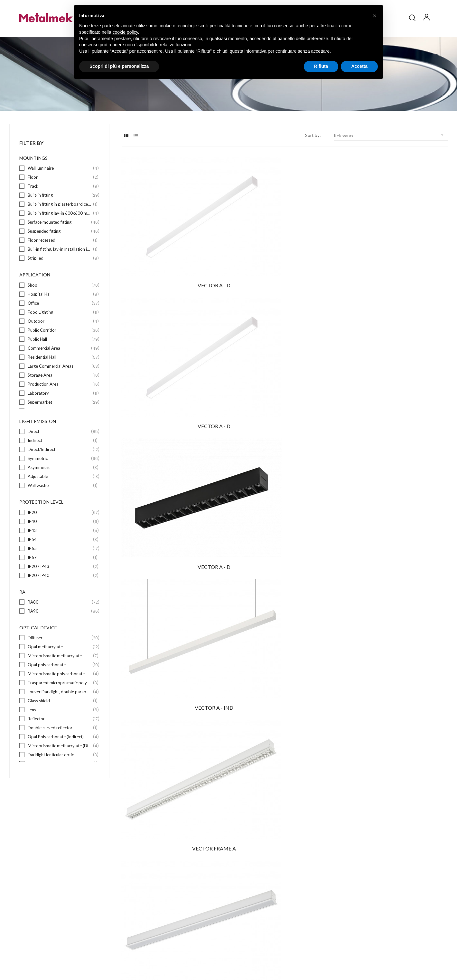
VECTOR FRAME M (398, 543)
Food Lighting (60, 330)
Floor (60, 195)
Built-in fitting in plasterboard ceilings (60, 222)
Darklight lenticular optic (60, 773)
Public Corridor (60, 348)
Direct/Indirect (60, 467)
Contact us (246, 904)
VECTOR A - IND (172, 353)
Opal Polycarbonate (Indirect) (60, 755)
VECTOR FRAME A (285, 353)
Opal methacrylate (60, 665)
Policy (355, 955)
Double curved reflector (60, 746)
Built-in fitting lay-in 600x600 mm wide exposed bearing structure (60, 231)
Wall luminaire (60, 186)
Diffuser (60, 656)
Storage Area (60, 393)
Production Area (60, 402)
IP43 (60, 548)
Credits (390, 955)
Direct (60, 449)
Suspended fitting (60, 249)
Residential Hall (60, 375)
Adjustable (60, 494)
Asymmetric (60, 485)
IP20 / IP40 (60, 593)
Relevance (391, 153)
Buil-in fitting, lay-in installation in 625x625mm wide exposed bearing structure (60, 267)
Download (245, 892)
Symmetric (60, 476)
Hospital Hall (60, 312)
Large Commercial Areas (60, 384)
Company (245, 869)
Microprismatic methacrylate (60, 674)
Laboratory (60, 411)
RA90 (60, 629)
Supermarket (60, 420)
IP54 (60, 557)
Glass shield (60, 719)
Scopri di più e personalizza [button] (119, 66)
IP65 (60, 566)
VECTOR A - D (172, 257)
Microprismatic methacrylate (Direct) (60, 764)
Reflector (60, 737)
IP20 (60, 530)
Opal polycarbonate (60, 683)
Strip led (60, 276)
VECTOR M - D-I (398, 448)
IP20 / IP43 (60, 584)
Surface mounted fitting (60, 240)
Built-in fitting (60, 213)
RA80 (60, 620)
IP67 (60, 575)
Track (60, 204)
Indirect (60, 458)
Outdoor (60, 339)
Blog (240, 881)
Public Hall (60, 357)
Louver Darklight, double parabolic (60, 710)
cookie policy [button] (125, 32)
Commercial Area (60, 366)
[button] (375, 15)
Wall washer (60, 503)
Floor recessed (60, 258)
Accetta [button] (359, 66)
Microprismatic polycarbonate (60, 692)
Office (60, 321)
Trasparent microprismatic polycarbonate (60, 701)
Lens (60, 728)
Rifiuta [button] (321, 66)
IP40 (60, 539)
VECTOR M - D (172, 543)
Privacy (372, 955)
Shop (60, 303)
